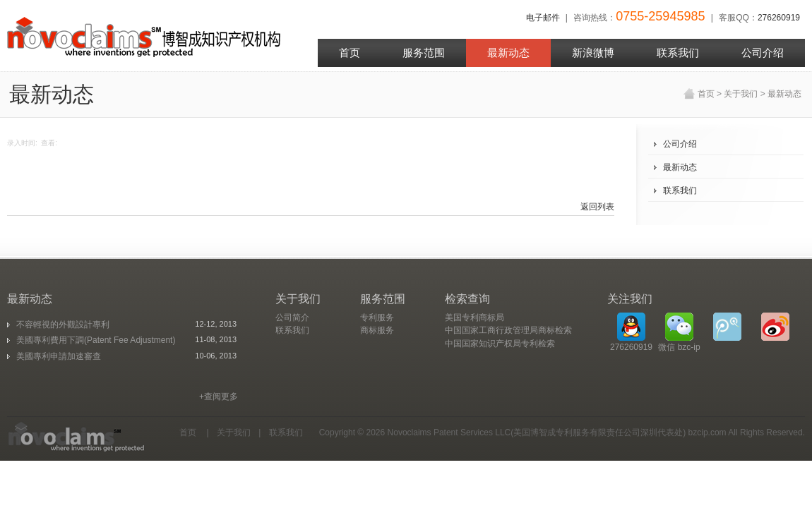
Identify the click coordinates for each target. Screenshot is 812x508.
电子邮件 (543, 18)
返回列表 (597, 207)
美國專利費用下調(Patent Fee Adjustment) (96, 340)
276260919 (779, 18)
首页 (706, 94)
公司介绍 (680, 144)
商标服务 (377, 330)
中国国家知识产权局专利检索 (500, 344)
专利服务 (377, 317)
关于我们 (741, 94)
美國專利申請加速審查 (59, 356)
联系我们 (680, 190)
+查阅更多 (219, 397)
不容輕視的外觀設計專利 (63, 325)
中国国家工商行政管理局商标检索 (508, 330)
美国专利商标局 (474, 317)
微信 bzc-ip (679, 332)
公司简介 (292, 317)
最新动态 (784, 94)
